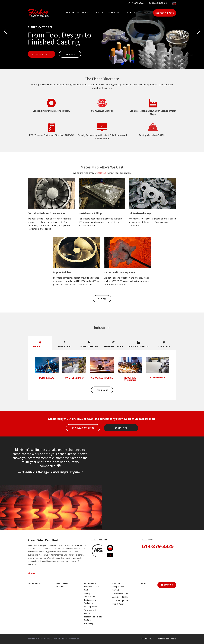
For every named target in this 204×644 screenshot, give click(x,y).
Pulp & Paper (118, 604)
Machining (88, 623)
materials (102, 173)
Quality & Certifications (90, 595)
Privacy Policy (148, 639)
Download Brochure (83, 428)
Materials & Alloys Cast (92, 588)
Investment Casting (94, 13)
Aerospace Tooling (120, 597)
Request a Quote (165, 13)
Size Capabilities (91, 607)
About (146, 13)
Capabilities (115, 13)
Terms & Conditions (167, 639)
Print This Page (136, 3)
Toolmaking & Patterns (90, 612)
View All (102, 299)
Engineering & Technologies (90, 602)
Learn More (70, 54)
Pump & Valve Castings (118, 588)
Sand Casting (72, 13)
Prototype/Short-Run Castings (93, 618)
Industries (132, 13)
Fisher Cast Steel (72, 545)
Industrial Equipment (121, 600)
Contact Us (121, 428)
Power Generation (120, 593)
